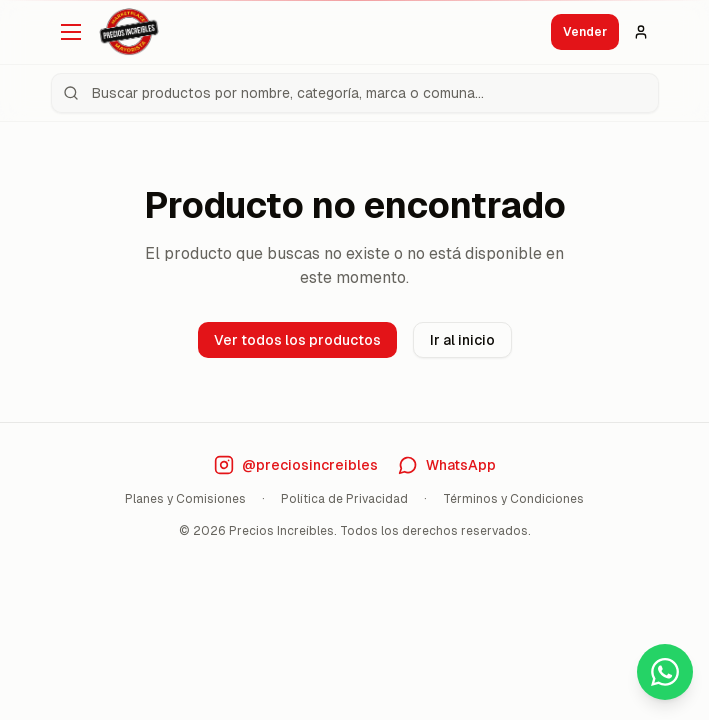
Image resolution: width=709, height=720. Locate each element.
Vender (585, 32)
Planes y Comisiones (185, 499)
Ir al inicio (462, 340)
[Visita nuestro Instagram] (296, 465)
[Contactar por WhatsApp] (665, 672)
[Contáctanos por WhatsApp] (447, 465)
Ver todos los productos (297, 340)
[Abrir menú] (71, 32)
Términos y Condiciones (513, 499)
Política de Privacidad (344, 499)
